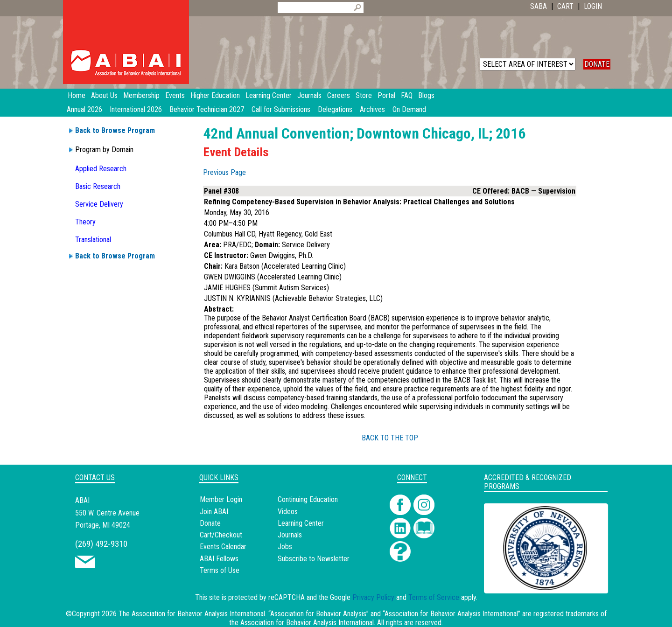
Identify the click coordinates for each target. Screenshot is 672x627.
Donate (210, 523)
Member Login (221, 499)
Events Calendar (223, 547)
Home (77, 95)
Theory (85, 222)
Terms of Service (434, 597)
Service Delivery (99, 204)
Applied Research (101, 169)
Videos (288, 512)
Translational (93, 240)
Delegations (335, 109)
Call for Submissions (281, 109)
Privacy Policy (373, 597)
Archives (372, 109)
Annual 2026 (84, 109)
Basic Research (98, 186)
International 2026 (136, 109)
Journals (290, 535)
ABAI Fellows (219, 559)
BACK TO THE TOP (390, 438)
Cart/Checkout (221, 535)
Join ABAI (214, 512)
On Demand (409, 109)
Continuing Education (308, 499)
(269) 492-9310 (101, 544)
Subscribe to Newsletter (314, 559)
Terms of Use (220, 570)
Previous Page (224, 172)
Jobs (285, 547)
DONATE (597, 64)
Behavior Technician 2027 (207, 109)
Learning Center (301, 523)
